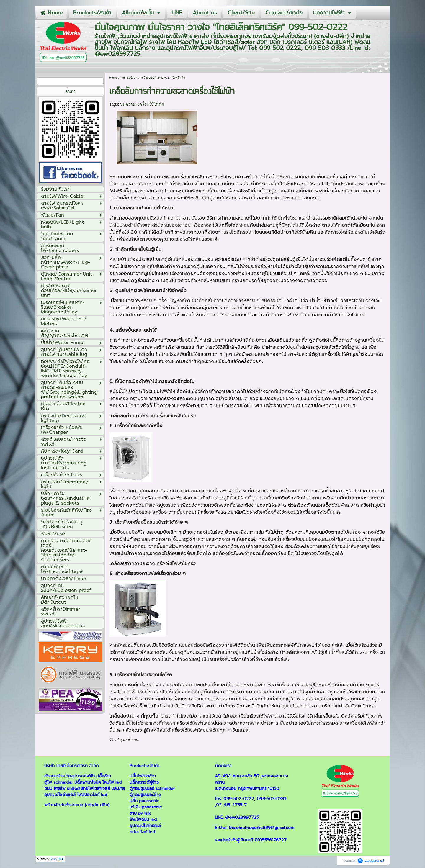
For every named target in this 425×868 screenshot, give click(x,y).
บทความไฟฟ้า (129, 78)
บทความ (128, 104)
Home (113, 78)
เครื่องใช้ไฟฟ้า (151, 104)
